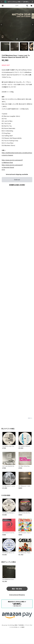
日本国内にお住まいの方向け (17, 185)
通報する (30, 418)
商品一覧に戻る (17, 589)
